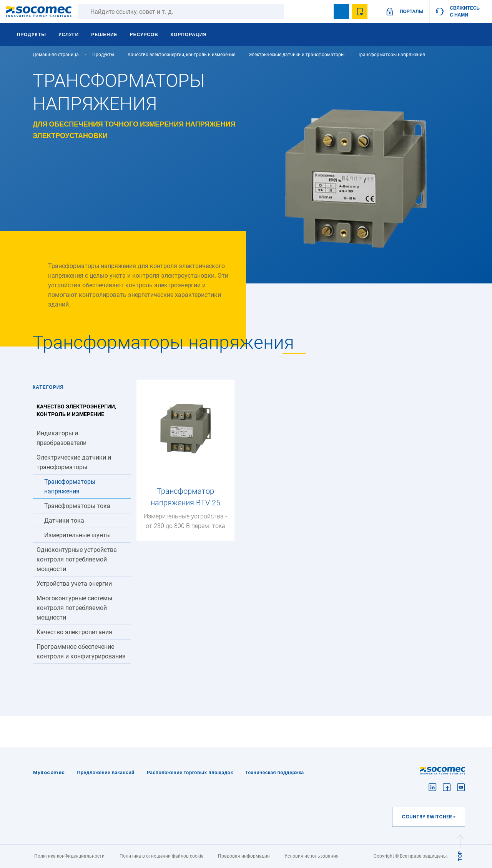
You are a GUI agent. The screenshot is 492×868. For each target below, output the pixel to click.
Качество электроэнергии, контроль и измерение (181, 55)
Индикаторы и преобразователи (61, 438)
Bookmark (341, 12)
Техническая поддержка (275, 772)
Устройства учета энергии (74, 584)
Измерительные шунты (77, 535)
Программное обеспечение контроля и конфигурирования (81, 651)
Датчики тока (64, 521)
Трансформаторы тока (77, 506)
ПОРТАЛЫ (411, 11)
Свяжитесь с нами (465, 11)
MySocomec (49, 772)
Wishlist (360, 12)
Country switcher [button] (427, 817)
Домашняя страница (56, 55)
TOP (460, 856)
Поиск (292, 12)
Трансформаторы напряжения (70, 486)
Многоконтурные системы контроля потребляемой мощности (74, 608)
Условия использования (312, 856)
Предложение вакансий (106, 772)
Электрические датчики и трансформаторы (297, 55)
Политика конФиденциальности (69, 856)
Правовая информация (244, 856)
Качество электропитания (74, 632)
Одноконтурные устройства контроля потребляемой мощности (77, 559)
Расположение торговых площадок (190, 772)
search (323, 12)
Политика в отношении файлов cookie (161, 856)
